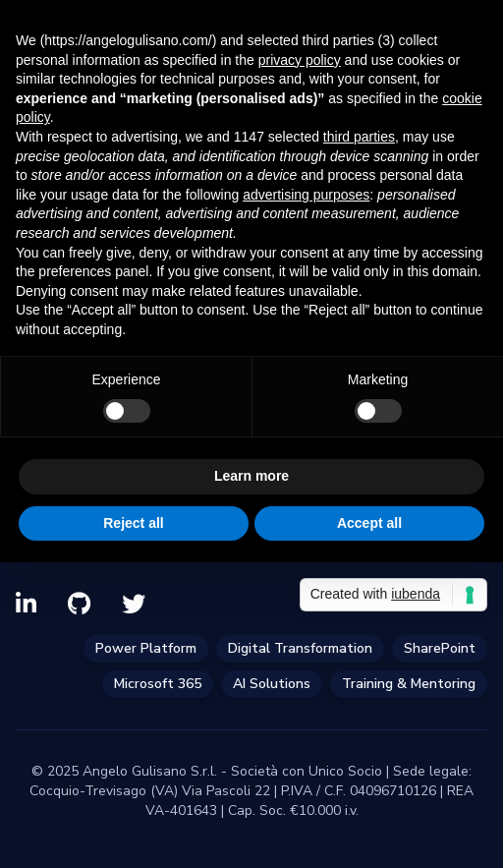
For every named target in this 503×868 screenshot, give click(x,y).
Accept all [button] (369, 523)
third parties (359, 137)
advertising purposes (306, 195)
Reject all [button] (133, 523)
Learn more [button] (251, 476)
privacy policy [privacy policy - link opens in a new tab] (300, 60)
